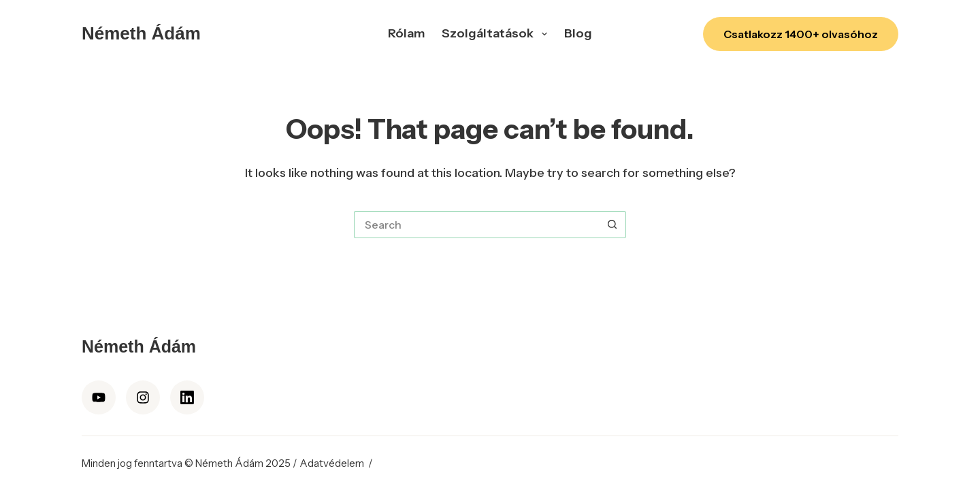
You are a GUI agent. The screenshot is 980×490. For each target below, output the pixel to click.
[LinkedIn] (187, 397)
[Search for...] (476, 225)
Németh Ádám (141, 33)
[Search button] (612, 225)
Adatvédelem (333, 463)
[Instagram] (143, 397)
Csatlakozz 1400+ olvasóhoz (801, 34)
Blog (578, 33)
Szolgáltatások (497, 34)
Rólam (406, 33)
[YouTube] (99, 397)
